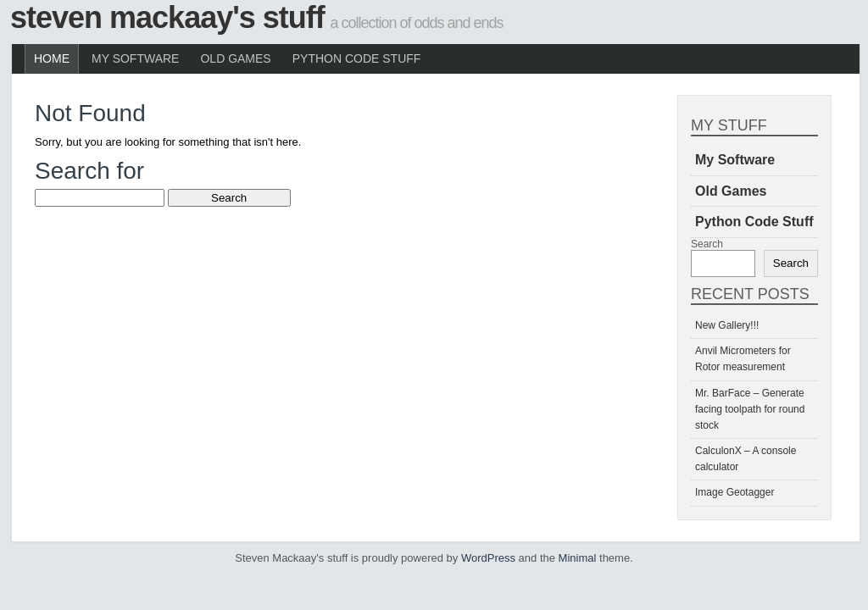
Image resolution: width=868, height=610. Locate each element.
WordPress (488, 558)
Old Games (235, 58)
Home (52, 58)
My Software (135, 58)
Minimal (578, 558)
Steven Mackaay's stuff (167, 17)
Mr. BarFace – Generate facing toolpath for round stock (750, 409)
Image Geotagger (734, 492)
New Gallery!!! (727, 325)
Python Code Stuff (357, 58)
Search (707, 244)
